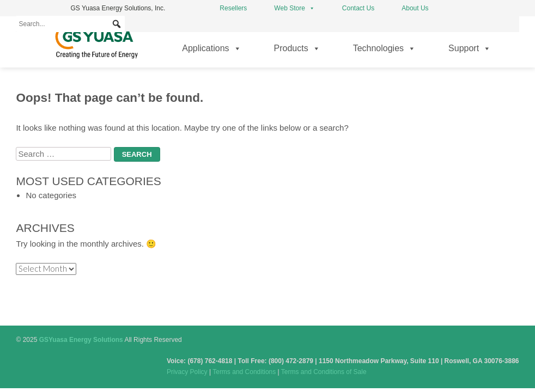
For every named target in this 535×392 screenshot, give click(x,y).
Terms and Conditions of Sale (324, 372)
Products (297, 48)
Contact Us (358, 8)
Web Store (294, 8)
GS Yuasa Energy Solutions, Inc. (118, 8)
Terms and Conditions (244, 372)
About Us (415, 8)
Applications (211, 48)
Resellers (233, 8)
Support (470, 48)
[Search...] (70, 24)
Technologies (384, 48)
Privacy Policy (187, 372)
